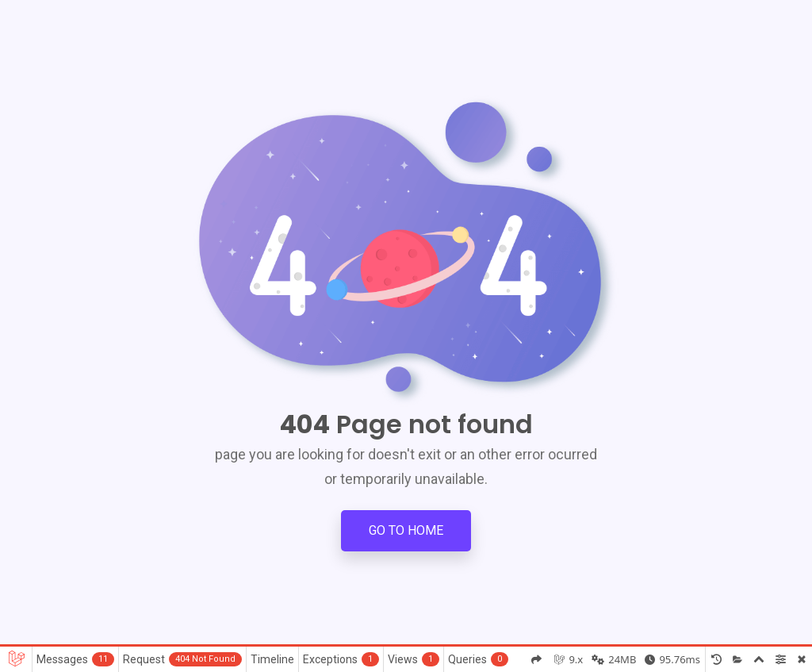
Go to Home (406, 530)
